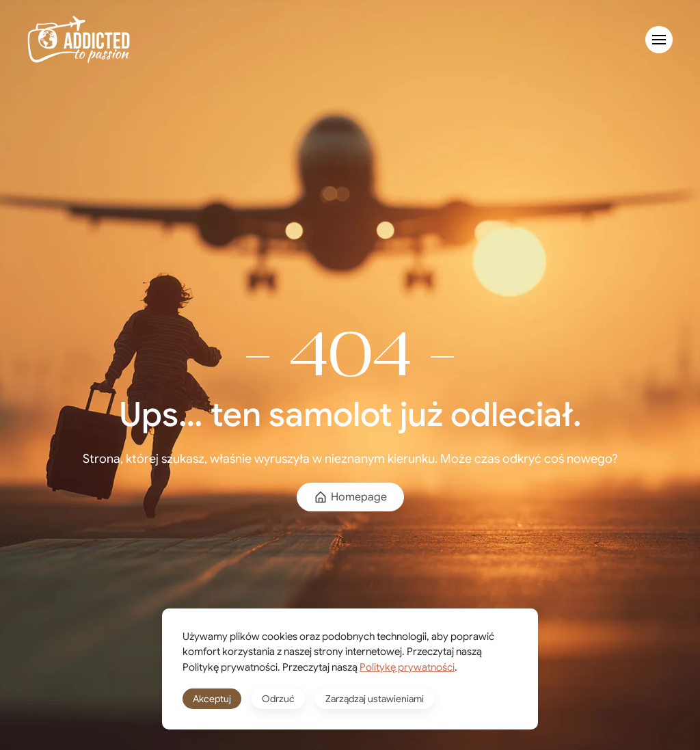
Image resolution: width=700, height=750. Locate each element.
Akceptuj (212, 699)
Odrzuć (278, 699)
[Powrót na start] (79, 40)
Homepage (350, 497)
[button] (659, 40)
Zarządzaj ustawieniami (375, 699)
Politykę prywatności (407, 667)
